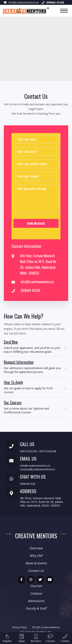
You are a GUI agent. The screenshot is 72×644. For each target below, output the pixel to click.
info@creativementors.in (24, 2)
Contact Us (36, 571)
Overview (36, 548)
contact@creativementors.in (37, 469)
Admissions (36, 601)
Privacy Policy (19, 627)
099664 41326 (30, 290)
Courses (36, 586)
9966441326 (28, 484)
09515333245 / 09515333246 (38, 451)
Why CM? (36, 556)
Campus (36, 593)
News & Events (36, 563)
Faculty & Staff (36, 608)
